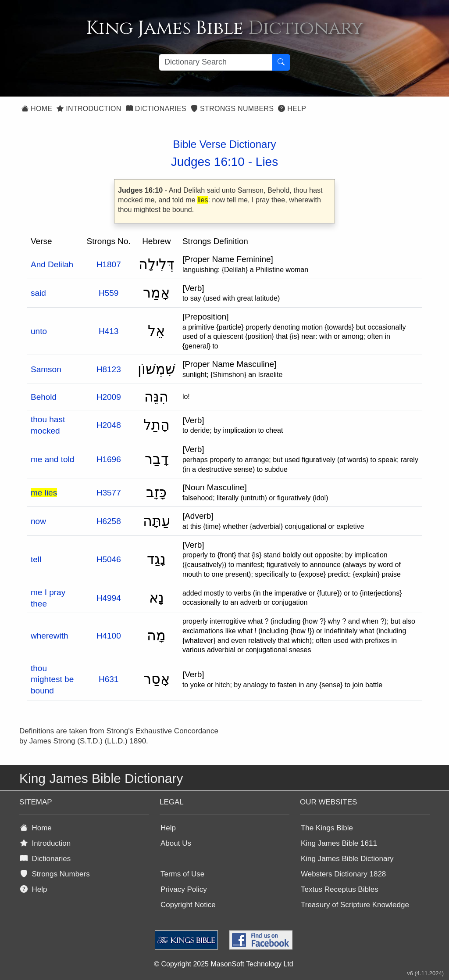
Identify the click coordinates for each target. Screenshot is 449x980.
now (38, 521)
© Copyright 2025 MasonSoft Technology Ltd (223, 964)
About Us (176, 843)
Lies (267, 162)
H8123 (109, 369)
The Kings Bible (327, 828)
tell (36, 559)
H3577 (109, 493)
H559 (109, 293)
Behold (44, 397)
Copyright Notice (188, 905)
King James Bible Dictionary (347, 859)
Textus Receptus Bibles (340, 889)
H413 (109, 331)
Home (37, 109)
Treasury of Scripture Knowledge (355, 905)
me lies (44, 493)
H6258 (109, 521)
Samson (46, 369)
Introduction (89, 109)
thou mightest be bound (52, 679)
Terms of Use (182, 874)
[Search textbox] (216, 62)
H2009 (109, 397)
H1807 (109, 264)
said (38, 293)
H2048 (109, 425)
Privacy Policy (184, 889)
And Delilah (52, 264)
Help (292, 109)
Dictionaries (156, 109)
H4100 (109, 636)
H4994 (109, 598)
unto (39, 331)
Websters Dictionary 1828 (343, 874)
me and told (52, 459)
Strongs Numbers (232, 109)
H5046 (109, 559)
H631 (109, 679)
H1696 (109, 459)
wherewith (50, 636)
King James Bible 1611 (339, 843)
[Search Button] (281, 62)
